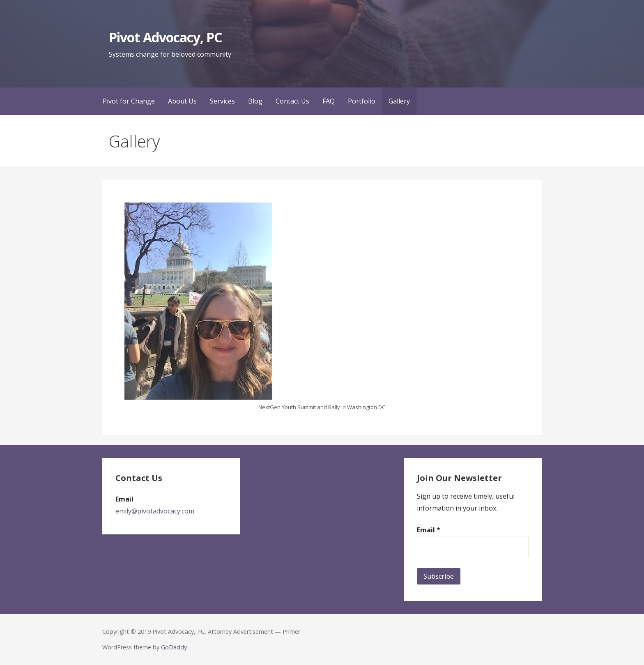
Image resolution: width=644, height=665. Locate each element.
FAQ (329, 101)
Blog (255, 101)
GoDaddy (174, 647)
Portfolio (362, 101)
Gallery (399, 101)
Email (429, 530)
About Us (182, 101)
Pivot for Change (129, 101)
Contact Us (292, 101)
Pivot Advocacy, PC (165, 37)
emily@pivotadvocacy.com (155, 511)
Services (222, 101)
